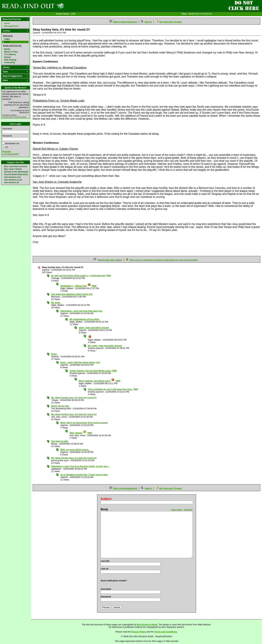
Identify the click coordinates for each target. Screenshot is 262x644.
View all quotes (8, 117)
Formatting (188, 510)
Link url (105, 569)
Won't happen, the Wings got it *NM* (100, 381)
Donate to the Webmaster (16, 172)
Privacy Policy (139, 632)
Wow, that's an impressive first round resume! (84, 423)
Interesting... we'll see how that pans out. (81, 311)
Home (7, 23)
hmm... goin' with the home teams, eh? (80, 362)
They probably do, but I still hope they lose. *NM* (113, 389)
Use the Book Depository (16, 174)
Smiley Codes (177, 510)
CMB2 (7, 39)
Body (104, 509)
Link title (105, 561)
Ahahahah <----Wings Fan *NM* (79, 286)
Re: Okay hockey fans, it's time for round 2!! (74, 398)
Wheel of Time (11, 52)
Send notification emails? (114, 581)
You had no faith (60, 441)
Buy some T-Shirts (13, 169)
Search (148, 22)
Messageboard (11, 26)
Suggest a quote (20, 117)
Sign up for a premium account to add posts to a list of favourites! (164, 260)
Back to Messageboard (125, 22)
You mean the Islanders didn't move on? (72, 294)
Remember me (12, 143)
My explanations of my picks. (85, 319)
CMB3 (7, 42)
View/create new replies (110, 260)
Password (7, 136)
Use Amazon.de (12, 182)
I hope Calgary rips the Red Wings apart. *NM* (93, 371)
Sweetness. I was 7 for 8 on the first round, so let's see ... (80, 466)
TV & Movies (10, 54)
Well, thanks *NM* (81, 433)
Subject (106, 499)
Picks (54, 354)
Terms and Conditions (166, 632)
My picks (56, 303)
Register (7, 151)
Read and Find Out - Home (50, 6)
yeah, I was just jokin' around (94, 328)
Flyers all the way (60, 406)
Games (8, 57)
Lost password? (11, 154)
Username (7, 129)
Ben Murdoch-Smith (147, 625)
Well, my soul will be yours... (75, 450)
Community (10, 62)
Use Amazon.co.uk (13, 180)
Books (7, 49)
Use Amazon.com (13, 177)
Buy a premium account (16, 166)
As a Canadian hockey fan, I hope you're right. (84, 475)
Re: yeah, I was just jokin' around (105, 346)
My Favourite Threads (171, 22)
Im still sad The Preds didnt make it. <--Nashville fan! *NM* (81, 276)
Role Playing (10, 60)
